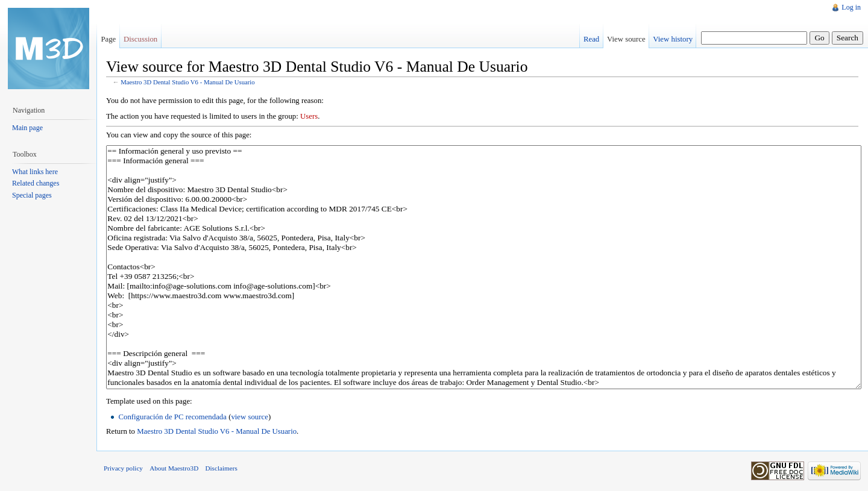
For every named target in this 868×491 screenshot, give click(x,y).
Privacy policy (123, 468)
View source (626, 39)
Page (108, 39)
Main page (27, 128)
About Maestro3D (174, 468)
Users (309, 116)
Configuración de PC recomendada (172, 417)
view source (249, 417)
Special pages (32, 195)
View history (673, 39)
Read (591, 39)
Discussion (140, 39)
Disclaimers (221, 468)
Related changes (36, 183)
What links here (35, 172)
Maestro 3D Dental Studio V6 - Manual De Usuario (188, 82)
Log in (851, 7)
